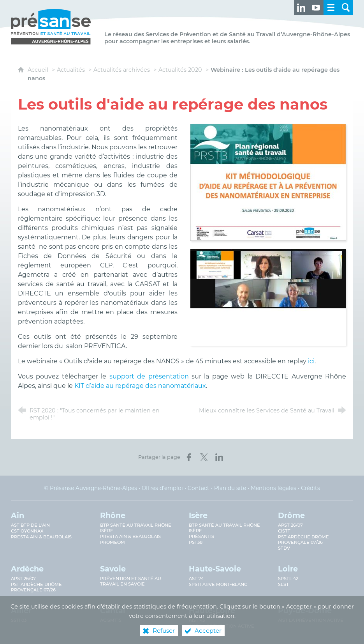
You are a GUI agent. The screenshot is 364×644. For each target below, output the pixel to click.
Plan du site (230, 488)
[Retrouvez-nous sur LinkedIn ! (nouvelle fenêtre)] (301, 7)
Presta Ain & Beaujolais (41, 537)
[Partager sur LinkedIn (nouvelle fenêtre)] (219, 457)
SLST (283, 584)
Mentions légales (273, 488)
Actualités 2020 (180, 70)
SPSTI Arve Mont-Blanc (218, 584)
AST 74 (196, 579)
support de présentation (149, 376)
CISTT (284, 531)
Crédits (310, 488)
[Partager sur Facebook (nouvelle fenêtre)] (189, 457)
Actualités (71, 70)
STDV (284, 548)
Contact (199, 488)
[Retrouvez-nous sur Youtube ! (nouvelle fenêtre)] (316, 7)
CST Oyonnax (27, 531)
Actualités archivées (122, 70)
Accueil (39, 70)
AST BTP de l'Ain (30, 525)
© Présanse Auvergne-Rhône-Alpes (91, 488)
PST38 (196, 542)
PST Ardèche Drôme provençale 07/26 (303, 540)
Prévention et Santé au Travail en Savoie (131, 581)
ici (311, 361)
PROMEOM (113, 542)
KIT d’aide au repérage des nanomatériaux (140, 386)
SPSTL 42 (288, 579)
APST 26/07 (290, 525)
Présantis (201, 536)
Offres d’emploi (162, 488)
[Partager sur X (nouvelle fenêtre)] (204, 457)
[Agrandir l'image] (268, 182)
